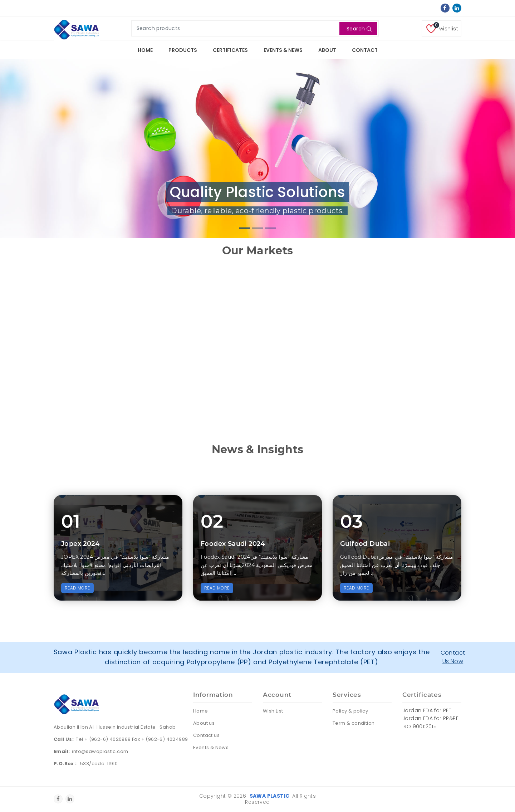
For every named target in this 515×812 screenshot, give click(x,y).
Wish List (273, 711)
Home (145, 50)
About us (204, 723)
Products (183, 50)
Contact (365, 50)
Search (359, 29)
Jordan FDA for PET (427, 710)
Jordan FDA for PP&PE (430, 718)
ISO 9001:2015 (420, 727)
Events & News (283, 50)
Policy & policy (350, 711)
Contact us (206, 735)
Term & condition (354, 723)
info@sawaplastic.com (100, 751)
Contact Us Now (453, 657)
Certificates (230, 50)
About (327, 50)
